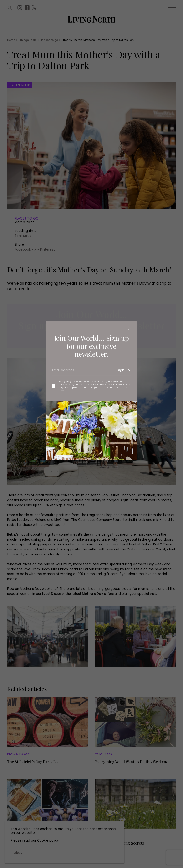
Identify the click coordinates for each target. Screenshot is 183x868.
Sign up (123, 370)
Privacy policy (66, 384)
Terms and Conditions (93, 384)
